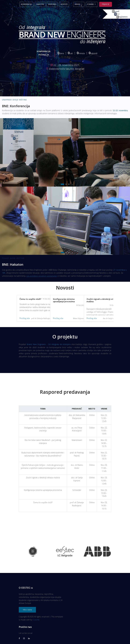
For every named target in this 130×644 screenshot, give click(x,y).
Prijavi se (106, 4)
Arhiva (77, 4)
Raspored (52, 4)
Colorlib (36, 620)
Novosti (64, 4)
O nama (90, 4)
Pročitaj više (19, 318)
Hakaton (40, 4)
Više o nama (27, 610)
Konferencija (26, 4)
